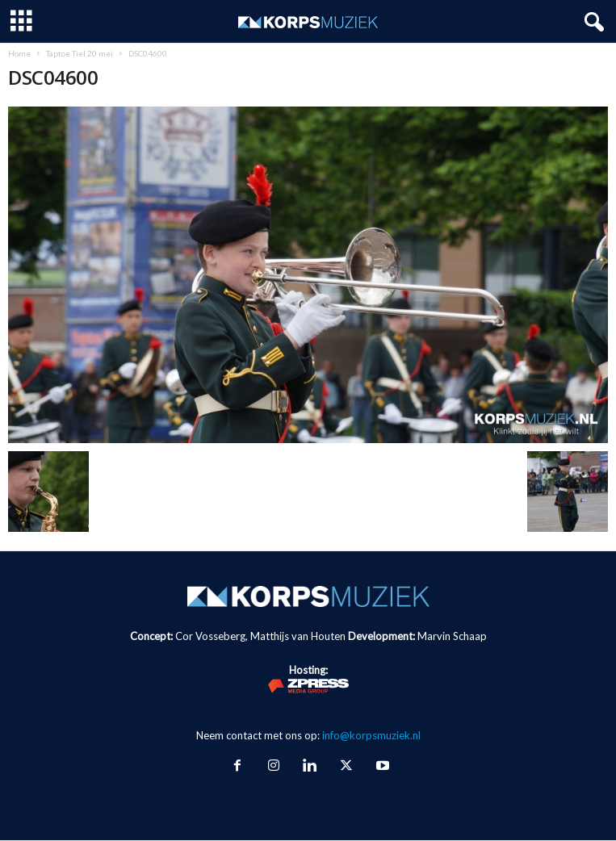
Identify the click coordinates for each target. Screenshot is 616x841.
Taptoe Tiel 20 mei (80, 53)
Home (19, 53)
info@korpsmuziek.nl (371, 735)
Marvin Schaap (452, 636)
